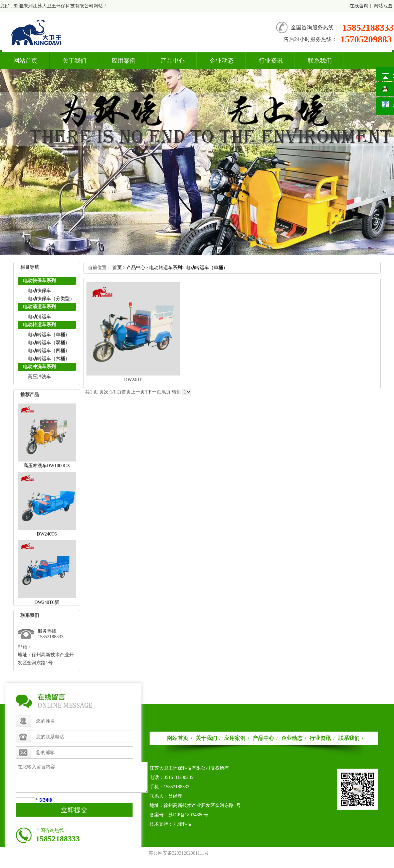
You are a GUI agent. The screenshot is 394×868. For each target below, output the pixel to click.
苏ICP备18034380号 (188, 815)
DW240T (133, 380)
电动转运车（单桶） (49, 335)
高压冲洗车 (39, 377)
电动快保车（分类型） (51, 299)
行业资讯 (271, 61)
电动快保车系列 (39, 281)
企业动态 (222, 61)
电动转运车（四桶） (49, 351)
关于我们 (74, 61)
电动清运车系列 (39, 307)
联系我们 (320, 61)
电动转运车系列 (39, 325)
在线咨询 (359, 6)
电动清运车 (39, 317)
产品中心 (173, 61)
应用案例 (124, 61)
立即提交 (74, 810)
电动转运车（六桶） (49, 359)
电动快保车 (39, 291)
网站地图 (383, 6)
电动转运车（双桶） (49, 343)
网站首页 (25, 61)
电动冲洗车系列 (39, 367)
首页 (117, 268)
